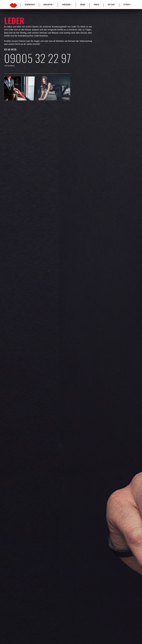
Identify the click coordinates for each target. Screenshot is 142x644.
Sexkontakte (30, 4)
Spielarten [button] (48, 4)
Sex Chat (111, 4)
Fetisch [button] (126, 4)
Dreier (83, 4)
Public (96, 4)
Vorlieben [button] (66, 4)
